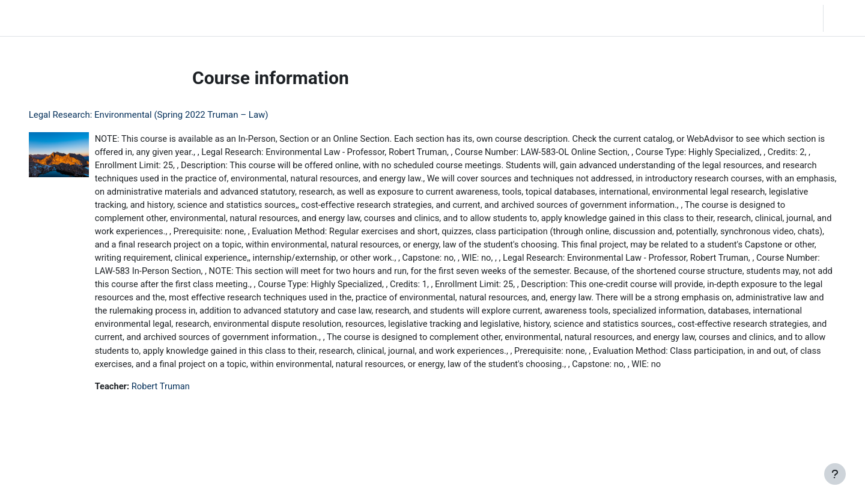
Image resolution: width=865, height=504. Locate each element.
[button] (741, 18)
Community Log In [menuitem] (153, 18)
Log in (843, 18)
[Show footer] (835, 474)
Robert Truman (179, 418)
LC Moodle (36, 18)
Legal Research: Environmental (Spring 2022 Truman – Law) (165, 115)
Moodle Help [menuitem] (224, 18)
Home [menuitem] (94, 18)
